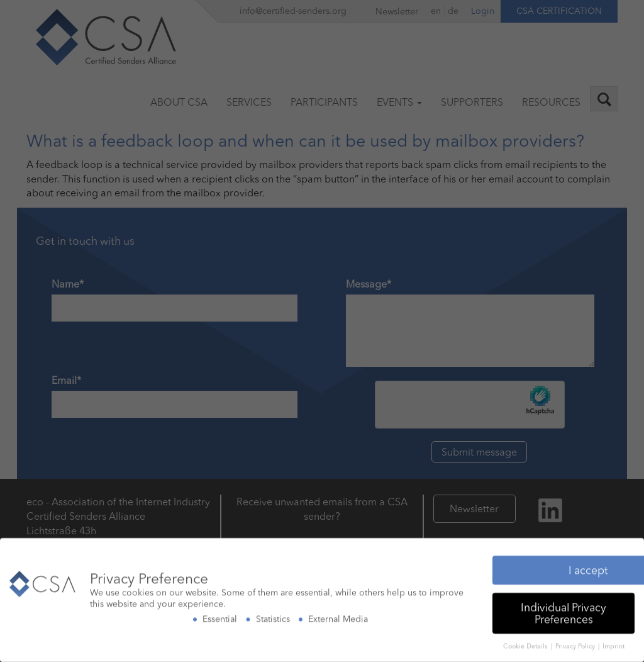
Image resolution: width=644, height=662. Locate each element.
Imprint (613, 643)
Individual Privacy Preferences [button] (563, 610)
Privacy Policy (576, 643)
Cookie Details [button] (526, 643)
